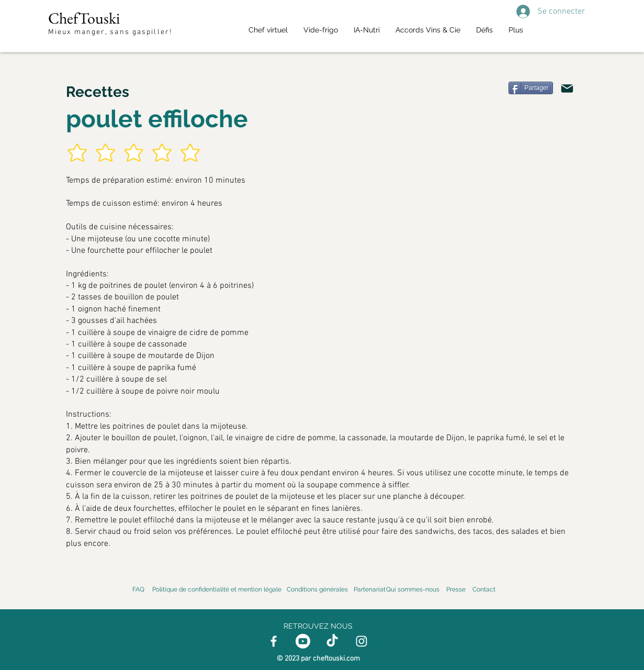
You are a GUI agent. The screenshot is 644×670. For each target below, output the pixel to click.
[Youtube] (303, 641)
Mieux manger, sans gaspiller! (112, 32)
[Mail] (567, 88)
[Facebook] (274, 641)
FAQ (138, 589)
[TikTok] (332, 641)
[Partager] (531, 88)
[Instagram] (361, 641)
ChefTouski (84, 18)
